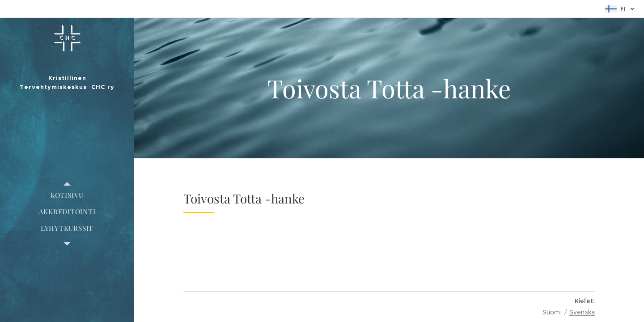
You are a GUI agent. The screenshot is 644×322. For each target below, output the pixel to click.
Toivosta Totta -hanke (244, 198)
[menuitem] (67, 195)
